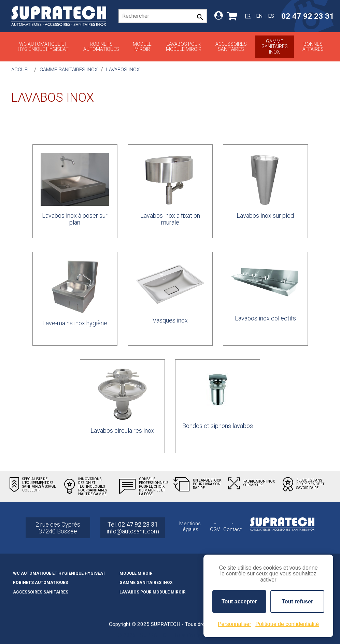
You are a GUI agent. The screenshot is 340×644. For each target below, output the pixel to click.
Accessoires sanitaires (231, 47)
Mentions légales (190, 526)
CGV (215, 529)
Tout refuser (297, 602)
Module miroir (142, 47)
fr (248, 16)
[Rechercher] (163, 16)
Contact (232, 529)
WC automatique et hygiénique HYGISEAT (43, 47)
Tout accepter (239, 602)
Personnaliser (235, 624)
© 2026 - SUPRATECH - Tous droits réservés (170, 635)
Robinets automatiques (101, 47)
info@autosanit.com (133, 531)
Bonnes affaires (313, 47)
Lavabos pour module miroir (184, 47)
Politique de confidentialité (287, 624)
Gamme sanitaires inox (275, 47)
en (259, 16)
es (271, 16)
